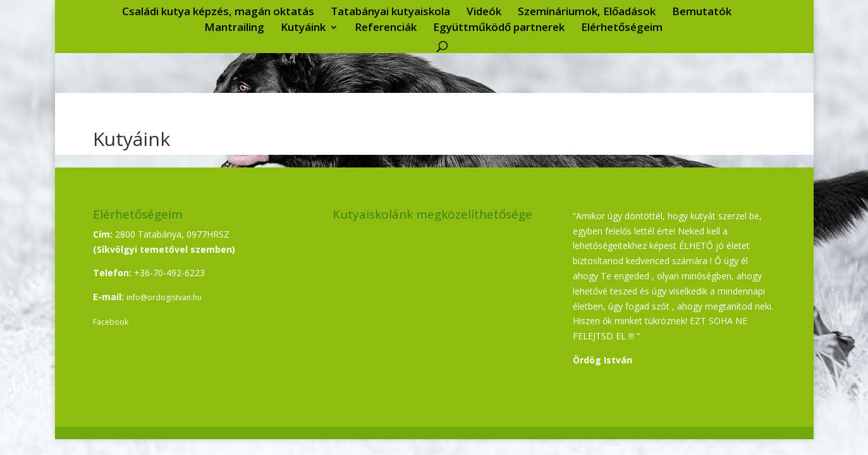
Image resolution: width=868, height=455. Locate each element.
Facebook (111, 322)
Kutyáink (303, 28)
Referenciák (386, 28)
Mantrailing (234, 28)
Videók (484, 13)
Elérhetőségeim (622, 28)
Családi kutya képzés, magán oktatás (218, 13)
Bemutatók (702, 13)
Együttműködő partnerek (499, 28)
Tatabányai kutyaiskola (390, 13)
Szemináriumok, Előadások (587, 13)
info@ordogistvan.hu (164, 297)
